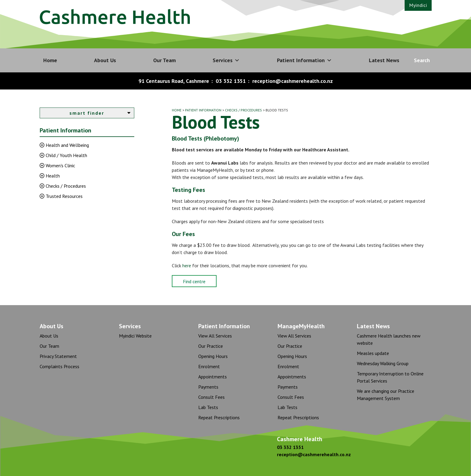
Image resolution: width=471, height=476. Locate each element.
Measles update (373, 353)
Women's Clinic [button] (60, 165)
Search (422, 60)
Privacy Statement (58, 356)
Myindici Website (135, 336)
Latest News (384, 60)
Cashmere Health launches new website (389, 339)
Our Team (164, 60)
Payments (208, 387)
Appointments (213, 377)
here (187, 265)
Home (50, 60)
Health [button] (52, 176)
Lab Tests (208, 407)
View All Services (215, 336)
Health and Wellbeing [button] (67, 145)
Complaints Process (59, 366)
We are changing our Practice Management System (386, 395)
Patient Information (304, 60)
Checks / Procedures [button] (65, 186)
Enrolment (209, 366)
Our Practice (211, 346)
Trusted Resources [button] (64, 196)
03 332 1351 (231, 81)
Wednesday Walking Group (383, 363)
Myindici (418, 5)
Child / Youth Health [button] (66, 155)
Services (226, 60)
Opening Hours (213, 356)
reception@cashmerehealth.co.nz (293, 81)
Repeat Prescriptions (219, 417)
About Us (105, 60)
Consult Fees (211, 397)
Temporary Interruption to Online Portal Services (390, 377)
